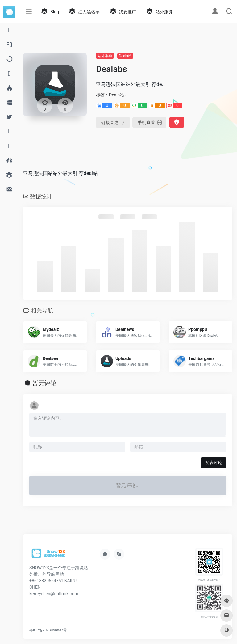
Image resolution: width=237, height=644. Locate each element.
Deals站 (125, 56)
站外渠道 (105, 56)
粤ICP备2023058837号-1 (50, 630)
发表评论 (214, 463)
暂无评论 (44, 383)
